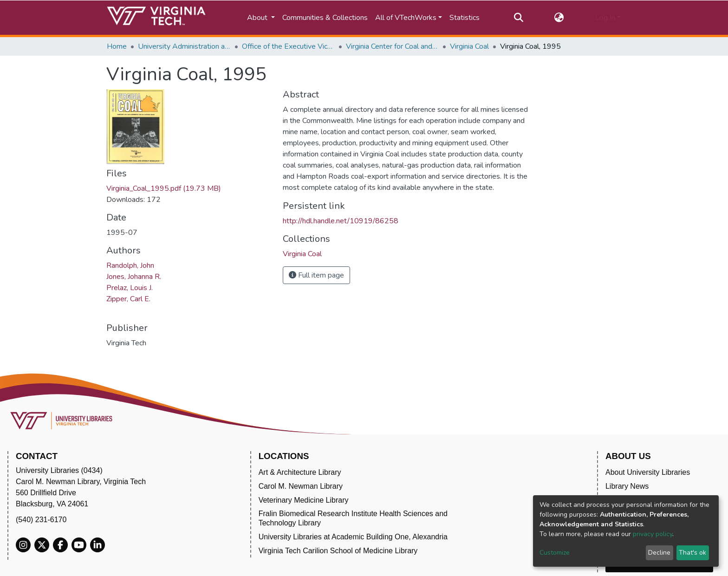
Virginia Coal (469, 46)
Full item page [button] (316, 275)
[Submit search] (518, 18)
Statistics (465, 18)
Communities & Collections (325, 18)
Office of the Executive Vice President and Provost (288, 46)
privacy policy (653, 534)
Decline (659, 553)
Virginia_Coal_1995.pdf (164, 188)
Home (117, 46)
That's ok (692, 553)
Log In (605, 18)
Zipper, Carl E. (128, 299)
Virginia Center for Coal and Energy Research (392, 46)
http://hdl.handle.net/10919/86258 (341, 221)
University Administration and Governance (184, 46)
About (258, 18)
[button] (559, 18)
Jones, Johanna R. (134, 277)
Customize (555, 553)
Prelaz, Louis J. (130, 288)
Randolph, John (130, 265)
